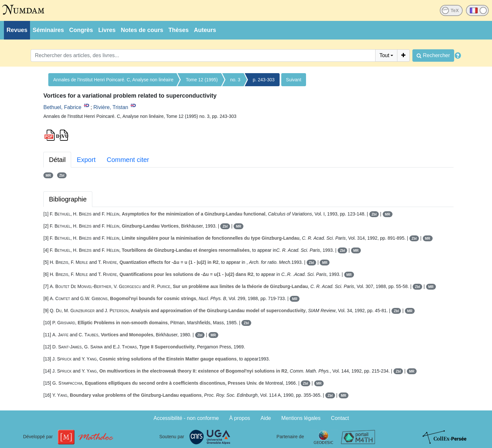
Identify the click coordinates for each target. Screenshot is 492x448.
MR (48, 175)
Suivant (294, 80)
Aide (266, 418)
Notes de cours (142, 30)
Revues (17, 30)
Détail (57, 160)
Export (86, 160)
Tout (384, 55)
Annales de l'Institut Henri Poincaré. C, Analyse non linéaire (113, 80)
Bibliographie (68, 199)
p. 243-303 (264, 80)
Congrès (81, 30)
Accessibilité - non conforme (186, 418)
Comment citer (128, 160)
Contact (340, 418)
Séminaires (48, 30)
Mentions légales (301, 418)
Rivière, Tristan (111, 107)
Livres (107, 30)
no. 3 (235, 80)
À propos (240, 418)
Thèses (178, 30)
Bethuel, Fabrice (62, 107)
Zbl (62, 175)
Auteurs (205, 30)
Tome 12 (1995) (202, 80)
